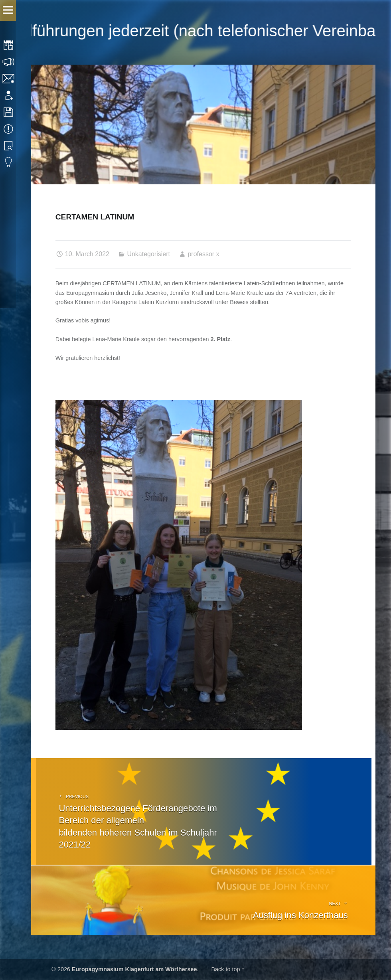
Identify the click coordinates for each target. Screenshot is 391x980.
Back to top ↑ (228, 969)
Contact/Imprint (9, 79)
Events (9, 129)
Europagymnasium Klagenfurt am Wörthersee (134, 969)
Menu (8, 10)
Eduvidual (9, 162)
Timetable (9, 45)
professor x (203, 254)
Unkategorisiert (148, 254)
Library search (9, 146)
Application (9, 95)
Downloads (9, 112)
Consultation (9, 62)
